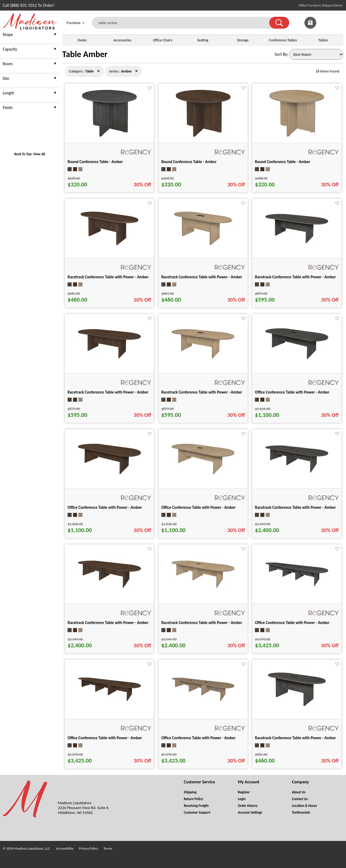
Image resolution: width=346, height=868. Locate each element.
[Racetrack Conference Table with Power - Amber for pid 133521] (109, 358)
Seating (203, 40)
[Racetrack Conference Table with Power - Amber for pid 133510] (297, 243)
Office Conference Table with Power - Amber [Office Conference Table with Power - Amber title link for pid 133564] (105, 507)
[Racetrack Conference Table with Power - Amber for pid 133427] (297, 706)
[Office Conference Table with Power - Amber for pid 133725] (109, 701)
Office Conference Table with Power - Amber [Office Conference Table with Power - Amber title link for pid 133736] (199, 738)
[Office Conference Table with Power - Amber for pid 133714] (297, 585)
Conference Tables (283, 40)
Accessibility (65, 848)
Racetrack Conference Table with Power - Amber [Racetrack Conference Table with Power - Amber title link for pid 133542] (202, 392)
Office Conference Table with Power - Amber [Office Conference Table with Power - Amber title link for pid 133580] (199, 507)
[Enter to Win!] (310, 27)
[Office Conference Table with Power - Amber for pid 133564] (109, 474)
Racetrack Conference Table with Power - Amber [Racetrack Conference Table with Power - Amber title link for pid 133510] (295, 277)
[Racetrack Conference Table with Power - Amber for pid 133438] (109, 245)
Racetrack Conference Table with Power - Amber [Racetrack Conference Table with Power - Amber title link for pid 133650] (108, 623)
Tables (323, 40)
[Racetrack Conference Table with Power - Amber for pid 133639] (297, 472)
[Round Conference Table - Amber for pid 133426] (297, 136)
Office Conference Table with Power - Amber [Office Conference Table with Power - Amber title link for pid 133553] (292, 392)
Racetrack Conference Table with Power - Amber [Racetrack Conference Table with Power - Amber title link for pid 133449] (202, 277)
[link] (337, 23)
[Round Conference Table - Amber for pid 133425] (203, 136)
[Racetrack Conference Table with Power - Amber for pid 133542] (203, 358)
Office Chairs (163, 40)
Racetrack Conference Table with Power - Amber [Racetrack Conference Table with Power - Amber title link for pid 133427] (295, 738)
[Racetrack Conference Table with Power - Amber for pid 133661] (203, 587)
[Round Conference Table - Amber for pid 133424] (109, 136)
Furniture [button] (76, 23)
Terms (108, 848)
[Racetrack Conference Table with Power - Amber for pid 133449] (203, 245)
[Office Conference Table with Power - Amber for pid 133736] (203, 701)
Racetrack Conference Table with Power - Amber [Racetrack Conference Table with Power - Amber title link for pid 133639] (295, 507)
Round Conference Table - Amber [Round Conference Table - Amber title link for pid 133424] (95, 162)
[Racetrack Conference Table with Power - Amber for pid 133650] (109, 587)
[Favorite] (150, 88)
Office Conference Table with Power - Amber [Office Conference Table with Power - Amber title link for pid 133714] (292, 623)
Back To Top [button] (23, 154)
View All (39, 154)
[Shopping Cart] (337, 23)
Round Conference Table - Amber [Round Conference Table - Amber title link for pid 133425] (189, 162)
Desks (82, 40)
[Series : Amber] (126, 71)
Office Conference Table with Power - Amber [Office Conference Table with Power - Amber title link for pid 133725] (105, 738)
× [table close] (136, 71)
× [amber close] (99, 71)
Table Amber (85, 54)
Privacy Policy (89, 848)
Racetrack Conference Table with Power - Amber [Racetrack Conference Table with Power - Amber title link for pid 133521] (108, 392)
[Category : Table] (90, 71)
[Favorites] (324, 27)
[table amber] (184, 23)
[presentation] (30, 35)
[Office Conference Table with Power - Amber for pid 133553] (297, 359)
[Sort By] (316, 54)
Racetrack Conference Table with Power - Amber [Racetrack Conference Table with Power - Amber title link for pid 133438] (108, 277)
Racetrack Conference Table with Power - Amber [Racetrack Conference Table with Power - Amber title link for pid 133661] (202, 623)
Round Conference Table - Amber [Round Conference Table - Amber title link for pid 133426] (282, 162)
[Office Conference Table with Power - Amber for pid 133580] (203, 474)
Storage (243, 40)
